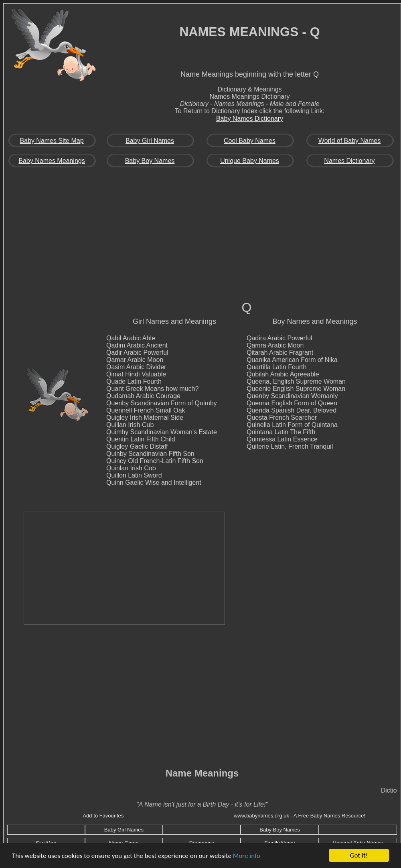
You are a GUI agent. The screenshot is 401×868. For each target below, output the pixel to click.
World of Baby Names (349, 141)
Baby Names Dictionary (250, 119)
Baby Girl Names (150, 141)
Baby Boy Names (150, 161)
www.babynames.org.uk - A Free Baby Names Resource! (300, 816)
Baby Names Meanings (52, 161)
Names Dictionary (349, 161)
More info (247, 856)
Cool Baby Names (250, 141)
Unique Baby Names (250, 161)
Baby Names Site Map (52, 141)
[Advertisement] (202, 239)
